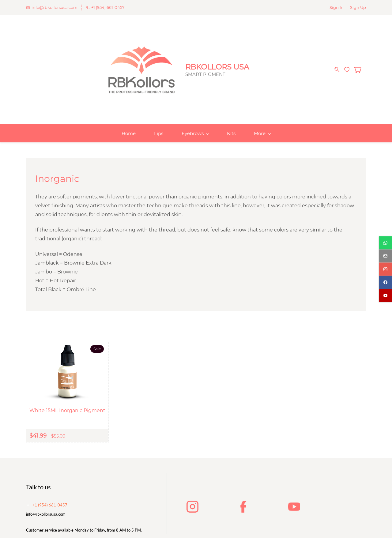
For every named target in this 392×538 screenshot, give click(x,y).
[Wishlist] (349, 64)
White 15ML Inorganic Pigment (67, 399)
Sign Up (358, 7)
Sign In (337, 7)
